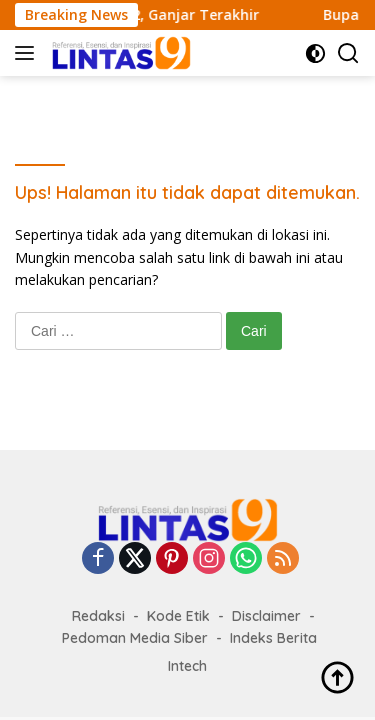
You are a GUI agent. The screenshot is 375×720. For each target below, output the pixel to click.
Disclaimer (266, 616)
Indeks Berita (273, 638)
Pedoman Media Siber (135, 638)
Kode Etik (178, 616)
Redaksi (98, 616)
